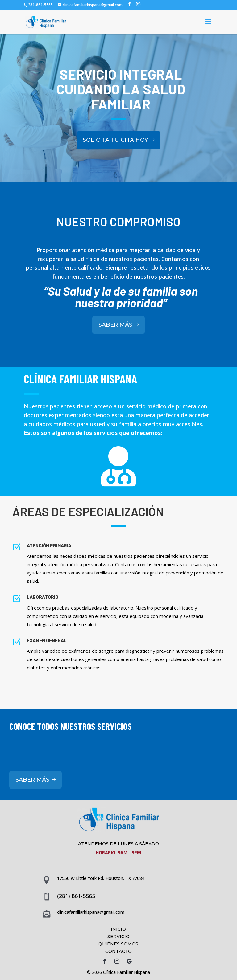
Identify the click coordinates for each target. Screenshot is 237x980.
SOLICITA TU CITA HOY (115, 127)
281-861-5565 (40, 5)
